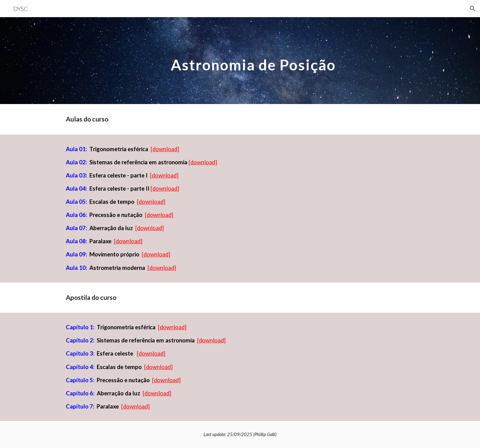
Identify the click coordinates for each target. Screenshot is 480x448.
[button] (473, 9)
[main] (255, 60)
